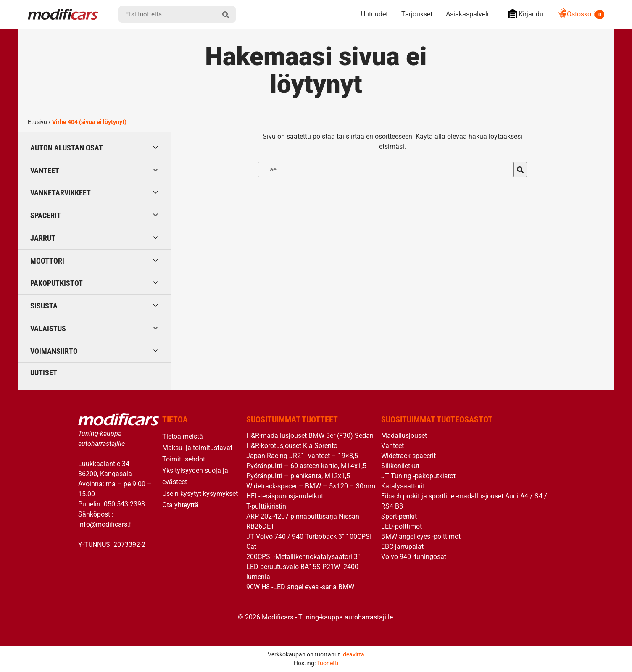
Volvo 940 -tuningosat (414, 557)
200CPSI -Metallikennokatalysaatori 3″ (303, 557)
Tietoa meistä (183, 436)
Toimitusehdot (184, 459)
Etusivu (37, 122)
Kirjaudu (524, 14)
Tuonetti (328, 663)
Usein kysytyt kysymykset (200, 494)
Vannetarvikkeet (61, 193)
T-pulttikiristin (266, 506)
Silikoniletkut (400, 466)
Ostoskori (581, 14)
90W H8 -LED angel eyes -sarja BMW (300, 587)
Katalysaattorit (403, 486)
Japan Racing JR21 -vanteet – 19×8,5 (302, 456)
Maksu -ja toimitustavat (197, 448)
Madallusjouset (404, 436)
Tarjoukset (417, 14)
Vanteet (45, 170)
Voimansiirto (54, 351)
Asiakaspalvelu (468, 14)
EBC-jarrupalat (402, 547)
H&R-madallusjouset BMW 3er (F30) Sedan (310, 436)
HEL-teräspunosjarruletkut (285, 496)
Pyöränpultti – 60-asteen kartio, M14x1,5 (306, 466)
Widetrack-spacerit (408, 456)
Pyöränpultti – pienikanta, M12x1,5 (298, 476)
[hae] (226, 14)
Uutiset (44, 373)
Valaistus (48, 328)
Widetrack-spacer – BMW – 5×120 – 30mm (311, 486)
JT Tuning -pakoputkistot (418, 476)
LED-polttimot (402, 526)
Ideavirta (353, 654)
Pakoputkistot (57, 283)
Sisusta (44, 306)
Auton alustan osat (67, 148)
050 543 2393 (124, 504)
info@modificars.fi (105, 524)
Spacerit (46, 215)
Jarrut (43, 238)
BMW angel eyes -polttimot (421, 536)
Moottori (47, 261)
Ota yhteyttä (180, 505)
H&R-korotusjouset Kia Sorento (292, 446)
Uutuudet (374, 14)
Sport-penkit (399, 516)
